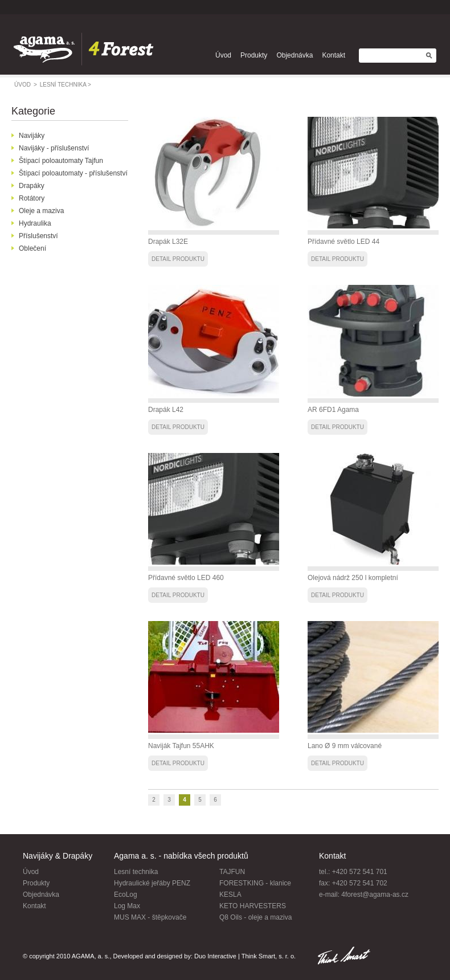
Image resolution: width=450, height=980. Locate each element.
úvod (26, 85)
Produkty (254, 55)
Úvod (223, 55)
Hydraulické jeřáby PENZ (152, 883)
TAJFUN (232, 872)
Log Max (127, 906)
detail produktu (178, 259)
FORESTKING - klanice (255, 883)
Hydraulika (35, 223)
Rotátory (32, 198)
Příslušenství (38, 236)
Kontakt (334, 55)
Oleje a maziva (41, 211)
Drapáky (32, 186)
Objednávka (294, 55)
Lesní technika (136, 872)
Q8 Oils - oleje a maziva (255, 917)
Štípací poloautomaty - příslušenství (73, 173)
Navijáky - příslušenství (54, 148)
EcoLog (126, 895)
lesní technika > (66, 85)
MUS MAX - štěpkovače (150, 917)
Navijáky (32, 136)
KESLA (230, 895)
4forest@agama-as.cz (375, 895)
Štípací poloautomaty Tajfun (61, 161)
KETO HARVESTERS (253, 906)
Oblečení (32, 248)
